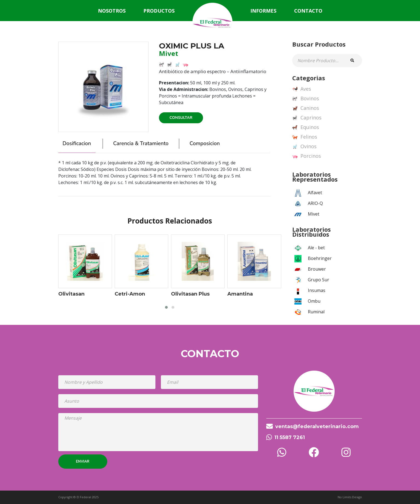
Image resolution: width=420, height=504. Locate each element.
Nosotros (112, 11)
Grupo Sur (318, 280)
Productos (159, 11)
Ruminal (316, 312)
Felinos (305, 137)
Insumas (317, 290)
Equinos (306, 127)
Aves (302, 89)
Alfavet (315, 193)
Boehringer (320, 258)
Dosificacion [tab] (77, 144)
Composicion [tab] (205, 144)
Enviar (83, 462)
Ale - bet (316, 248)
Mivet (314, 214)
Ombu (314, 301)
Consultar (181, 118)
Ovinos (304, 147)
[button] (166, 307)
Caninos (306, 108)
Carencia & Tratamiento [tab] (141, 144)
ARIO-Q (315, 203)
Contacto (308, 11)
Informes (263, 11)
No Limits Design (350, 497)
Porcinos (307, 156)
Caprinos (307, 118)
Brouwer (317, 269)
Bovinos (306, 99)
